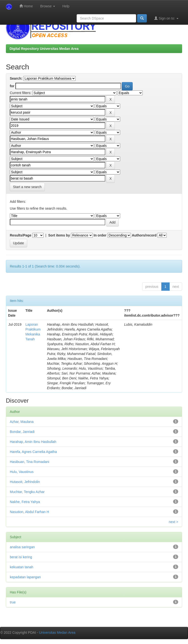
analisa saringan (22, 547)
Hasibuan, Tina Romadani (29, 462)
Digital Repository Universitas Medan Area (44, 49)
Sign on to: (166, 18)
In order (100, 235)
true (13, 602)
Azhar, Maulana (22, 422)
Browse (48, 6)
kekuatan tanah (22, 567)
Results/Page (21, 235)
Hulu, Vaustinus (22, 472)
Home (26, 6)
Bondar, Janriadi (22, 432)
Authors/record (144, 235)
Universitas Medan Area (57, 633)
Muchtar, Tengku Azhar (27, 492)
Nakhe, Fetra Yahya (25, 502)
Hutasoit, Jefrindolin (25, 482)
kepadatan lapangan (25, 577)
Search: (16, 78)
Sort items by (59, 235)
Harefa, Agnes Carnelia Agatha (33, 452)
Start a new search (27, 187)
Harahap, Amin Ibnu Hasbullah (33, 442)
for (12, 86)
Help (66, 6)
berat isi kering (21, 557)
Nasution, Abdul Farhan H (29, 512)
